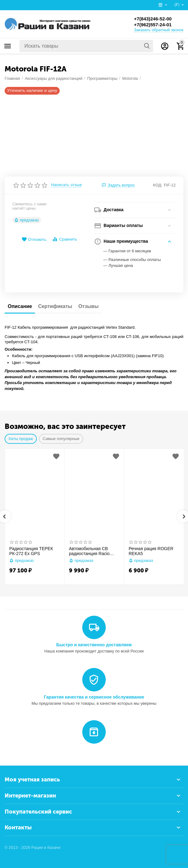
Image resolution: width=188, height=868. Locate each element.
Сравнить (64, 239)
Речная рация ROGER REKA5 (151, 551)
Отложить (34, 239)
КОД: (158, 185)
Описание (20, 306)
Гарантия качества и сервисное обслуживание (94, 697)
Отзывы (88, 306)
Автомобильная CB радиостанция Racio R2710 (89, 551)
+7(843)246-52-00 (154, 18)
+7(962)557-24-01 (154, 25)
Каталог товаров (8, 46)
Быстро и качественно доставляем (94, 645)
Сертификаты (55, 306)
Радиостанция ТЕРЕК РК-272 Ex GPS (31, 551)
